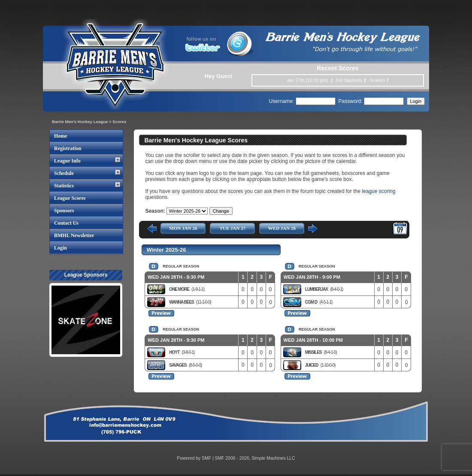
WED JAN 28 (282, 228)
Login (61, 248)
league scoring (378, 191)
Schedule (64, 173)
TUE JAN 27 (233, 228)
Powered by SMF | (196, 458)
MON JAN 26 (183, 228)
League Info (67, 161)
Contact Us (66, 223)
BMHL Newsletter (74, 235)
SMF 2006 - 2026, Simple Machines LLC (255, 458)
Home (61, 136)
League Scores (70, 198)
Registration (68, 148)
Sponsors (64, 211)
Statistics (64, 186)
